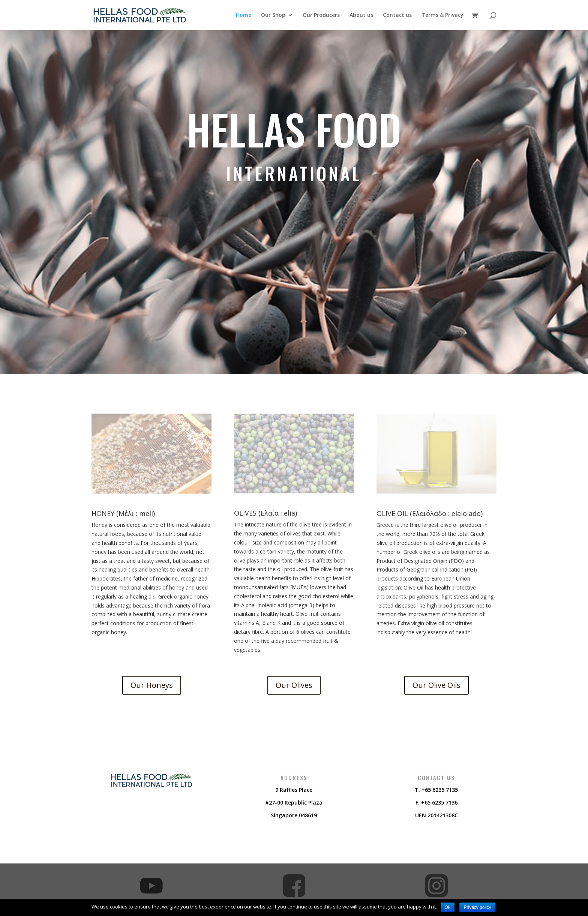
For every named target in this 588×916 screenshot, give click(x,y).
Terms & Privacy (442, 15)
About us (361, 15)
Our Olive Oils (436, 685)
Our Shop (273, 15)
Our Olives (294, 685)
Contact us (397, 15)
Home (244, 15)
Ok (448, 907)
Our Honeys (152, 685)
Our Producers (321, 15)
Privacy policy (477, 907)
